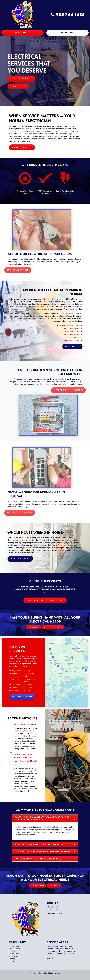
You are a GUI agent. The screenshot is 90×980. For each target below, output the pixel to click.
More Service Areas (22, 697)
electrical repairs (44, 299)
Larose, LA (51, 954)
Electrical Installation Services (71, 325)
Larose (29, 685)
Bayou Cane (17, 671)
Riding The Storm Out (25, 724)
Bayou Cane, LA (53, 946)
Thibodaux (16, 685)
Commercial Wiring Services (72, 340)
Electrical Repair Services (73, 328)
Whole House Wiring (75, 337)
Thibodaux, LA (69, 951)
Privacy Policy (14, 954)
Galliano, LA (60, 954)
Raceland (30, 691)
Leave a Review (15, 949)
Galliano (15, 688)
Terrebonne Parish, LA (55, 951)
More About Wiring (20, 559)
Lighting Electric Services (73, 331)
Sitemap (12, 959)
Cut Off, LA (70, 954)
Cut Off (29, 688)
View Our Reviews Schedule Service (45, 600)
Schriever (16, 679)
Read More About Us (22, 147)
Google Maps (14, 946)
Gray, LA (63, 946)
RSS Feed (12, 961)
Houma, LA (71, 946)
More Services (72, 346)
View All (50, 958)
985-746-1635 (68, 15)
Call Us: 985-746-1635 (22, 79)
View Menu (67, 33)
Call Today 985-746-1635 (47, 627)
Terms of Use (14, 956)
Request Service (22, 33)
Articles (12, 951)
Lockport (15, 691)
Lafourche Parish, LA (55, 949)
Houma (15, 674)
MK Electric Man (42, 973)
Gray (28, 671)
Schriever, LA (68, 949)
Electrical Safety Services (73, 334)
